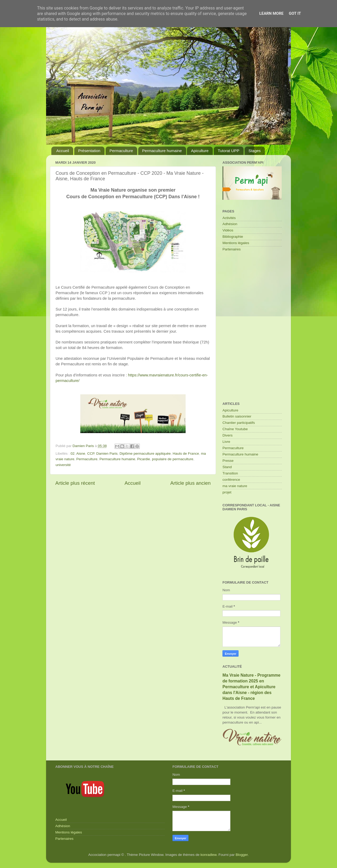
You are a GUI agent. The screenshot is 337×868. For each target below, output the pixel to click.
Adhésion (230, 224)
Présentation (89, 151)
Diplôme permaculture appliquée (145, 454)
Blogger (242, 855)
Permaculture (121, 151)
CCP (91, 454)
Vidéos (228, 230)
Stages (255, 151)
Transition (230, 473)
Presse (228, 461)
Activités (229, 218)
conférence (231, 480)
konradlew (209, 855)
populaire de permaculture (173, 459)
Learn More (271, 13)
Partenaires (232, 249)
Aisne (81, 454)
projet (227, 492)
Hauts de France (186, 454)
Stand (227, 467)
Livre (226, 442)
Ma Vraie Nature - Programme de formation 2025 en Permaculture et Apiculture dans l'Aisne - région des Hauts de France (251, 687)
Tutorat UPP (229, 151)
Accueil (63, 151)
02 (73, 454)
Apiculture (200, 151)
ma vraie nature (235, 486)
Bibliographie (233, 237)
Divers (227, 435)
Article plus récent (75, 483)
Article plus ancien (190, 483)
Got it (295, 13)
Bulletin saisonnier (237, 416)
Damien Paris (107, 454)
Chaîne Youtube (235, 429)
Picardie (144, 459)
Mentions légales (236, 243)
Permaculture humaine (162, 151)
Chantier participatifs (239, 423)
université (63, 465)
